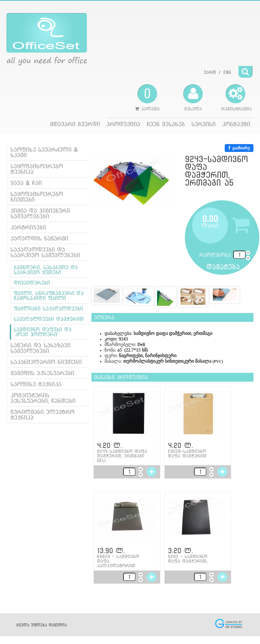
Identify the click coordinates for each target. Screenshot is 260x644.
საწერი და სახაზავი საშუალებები (41, 348)
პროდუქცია (123, 124)
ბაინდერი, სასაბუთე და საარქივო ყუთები (46, 270)
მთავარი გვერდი (75, 124)
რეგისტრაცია (236, 98)
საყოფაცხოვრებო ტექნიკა (37, 169)
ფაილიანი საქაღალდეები (48, 309)
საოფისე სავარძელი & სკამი (44, 152)
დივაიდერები (32, 283)
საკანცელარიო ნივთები (46, 362)
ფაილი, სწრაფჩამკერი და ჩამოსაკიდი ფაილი (49, 296)
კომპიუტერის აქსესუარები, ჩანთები (43, 398)
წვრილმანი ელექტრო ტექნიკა (42, 415)
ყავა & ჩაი (26, 183)
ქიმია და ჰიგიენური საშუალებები (40, 213)
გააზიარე (239, 148)
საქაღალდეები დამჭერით (49, 319)
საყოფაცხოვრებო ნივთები (37, 197)
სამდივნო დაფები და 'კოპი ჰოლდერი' (43, 332)
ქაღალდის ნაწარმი (39, 238)
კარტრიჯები (28, 227)
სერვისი (203, 124)
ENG (227, 72)
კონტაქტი (236, 124)
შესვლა (193, 98)
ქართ (210, 72)
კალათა (147, 98)
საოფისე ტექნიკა (36, 384)
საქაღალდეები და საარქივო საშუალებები (45, 252)
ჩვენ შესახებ (166, 124)
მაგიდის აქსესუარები (42, 373)
